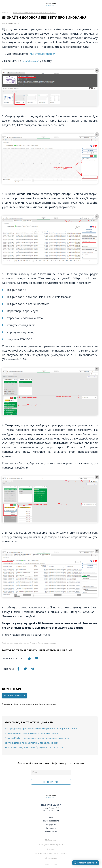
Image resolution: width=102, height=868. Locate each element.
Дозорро (51, 849)
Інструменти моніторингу (51, 845)
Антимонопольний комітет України (51, 854)
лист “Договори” (31, 61)
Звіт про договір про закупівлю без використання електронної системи (42, 729)
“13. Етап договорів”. (43, 54)
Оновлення (51, 828)
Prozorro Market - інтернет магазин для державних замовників (37, 738)
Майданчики (51, 840)
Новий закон (51, 832)
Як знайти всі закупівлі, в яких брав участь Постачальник (34, 747)
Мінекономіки (51, 858)
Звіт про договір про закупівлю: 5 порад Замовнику (31, 743)
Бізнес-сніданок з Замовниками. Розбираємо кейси (31, 733)
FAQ (51, 817)
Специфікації (51, 824)
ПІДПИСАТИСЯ (51, 782)
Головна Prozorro (51, 821)
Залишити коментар (14, 696)
